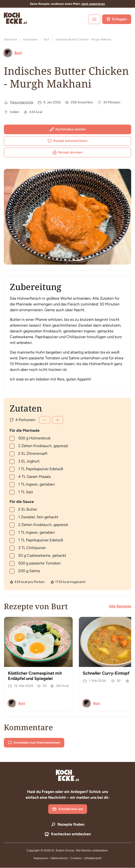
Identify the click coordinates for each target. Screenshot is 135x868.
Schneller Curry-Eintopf (106, 673)
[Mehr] (58, 420)
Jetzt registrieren (93, 4)
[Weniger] (45, 420)
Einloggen (117, 19)
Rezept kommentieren (67, 141)
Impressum (41, 858)
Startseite (10, 39)
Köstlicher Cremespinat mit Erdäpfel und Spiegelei (35, 676)
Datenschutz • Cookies (66, 858)
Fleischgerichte (22, 102)
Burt (47, 39)
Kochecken (30, 39)
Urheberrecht (93, 858)
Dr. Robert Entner (63, 850)
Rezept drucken (67, 152)
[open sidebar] (94, 19)
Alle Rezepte (120, 606)
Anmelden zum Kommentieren (34, 743)
